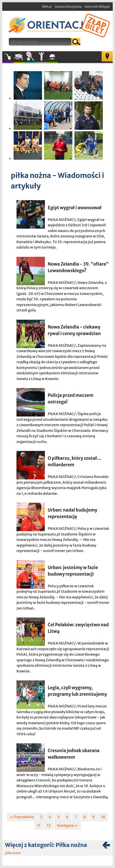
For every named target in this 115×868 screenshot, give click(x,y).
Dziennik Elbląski (97, 7)
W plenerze (57, 58)
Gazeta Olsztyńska (68, 7)
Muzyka (8, 57)
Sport (30, 57)
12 (49, 825)
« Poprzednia (22, 817)
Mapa (107, 56)
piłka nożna (13, 853)
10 (103, 817)
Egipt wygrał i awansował (75, 208)
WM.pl (47, 7)
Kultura (19, 57)
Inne (41, 57)
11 (39, 825)
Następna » (67, 825)
